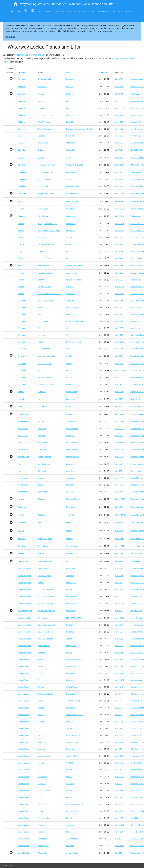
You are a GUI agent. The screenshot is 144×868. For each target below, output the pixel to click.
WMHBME (120, 342)
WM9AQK (119, 673)
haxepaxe (70, 436)
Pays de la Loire (44, 287)
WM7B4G (119, 335)
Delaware (42, 687)
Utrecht (41, 478)
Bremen (41, 328)
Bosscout (70, 492)
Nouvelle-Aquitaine (45, 273)
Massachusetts (44, 756)
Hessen (41, 342)
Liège (40, 101)
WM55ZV (119, 742)
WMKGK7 (119, 471)
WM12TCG (120, 101)
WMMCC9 (120, 603)
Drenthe (41, 422)
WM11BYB (120, 666)
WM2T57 (119, 735)
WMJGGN (119, 224)
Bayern (40, 307)
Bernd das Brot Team (75, 321)
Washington (42, 839)
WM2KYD (119, 143)
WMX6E (119, 307)
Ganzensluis (136, 471)
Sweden (21, 546)
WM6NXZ (119, 687)
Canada (21, 129)
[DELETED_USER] (74, 618)
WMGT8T (119, 399)
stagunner (70, 143)
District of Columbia (46, 694)
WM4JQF (119, 708)
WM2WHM (120, 618)
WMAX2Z (119, 179)
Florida (40, 701)
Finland (21, 209)
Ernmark (70, 790)
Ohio (39, 797)
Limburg (41, 108)
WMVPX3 (119, 728)
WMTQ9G (119, 237)
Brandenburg (43, 321)
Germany (22, 301)
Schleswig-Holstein (45, 384)
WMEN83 (119, 172)
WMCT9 (119, 749)
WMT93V (119, 258)
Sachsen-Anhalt (44, 377)
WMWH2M (120, 659)
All (40, 11)
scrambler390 (72, 742)
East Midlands (43, 569)
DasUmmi (70, 314)
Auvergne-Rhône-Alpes (47, 224)
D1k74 (69, 377)
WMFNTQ (119, 231)
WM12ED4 (120, 108)
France (21, 224)
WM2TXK (119, 576)
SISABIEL (70, 294)
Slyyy (69, 158)
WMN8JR (119, 804)
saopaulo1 (71, 666)
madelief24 (71, 471)
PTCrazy (70, 784)
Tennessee (42, 825)
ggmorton (70, 825)
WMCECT (119, 158)
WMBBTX (119, 251)
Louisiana (42, 742)
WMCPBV (119, 777)
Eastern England (44, 576)
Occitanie (41, 280)
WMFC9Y (119, 632)
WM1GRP (119, 625)
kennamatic (71, 583)
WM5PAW (119, 846)
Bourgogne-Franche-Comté (49, 231)
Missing (129, 11)
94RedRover (72, 687)
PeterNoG (70, 136)
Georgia (41, 708)
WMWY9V (120, 287)
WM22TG (119, 763)
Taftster (69, 639)
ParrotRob (71, 694)
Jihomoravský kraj (45, 172)
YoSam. (70, 728)
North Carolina (44, 790)
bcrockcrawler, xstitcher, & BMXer (80, 129)
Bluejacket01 (72, 811)
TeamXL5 (70, 576)
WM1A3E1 (120, 825)
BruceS (69, 770)
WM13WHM (120, 422)
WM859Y (119, 349)
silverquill (70, 846)
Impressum (7, 865)
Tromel (69, 237)
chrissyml (70, 680)
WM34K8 (119, 646)
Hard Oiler (71, 569)
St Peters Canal (137, 143)
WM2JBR (119, 722)
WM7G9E (119, 328)
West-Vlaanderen (45, 122)
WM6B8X (119, 244)
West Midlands (44, 646)
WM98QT (119, 485)
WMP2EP (119, 449)
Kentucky (41, 735)
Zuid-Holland (43, 492)
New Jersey (42, 777)
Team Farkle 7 (72, 756)
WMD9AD (119, 314)
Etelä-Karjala (43, 209)
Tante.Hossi (71, 301)
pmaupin (70, 258)
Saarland (41, 370)
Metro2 (69, 777)
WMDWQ (119, 639)
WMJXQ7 (119, 273)
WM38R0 (119, 464)
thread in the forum (123, 31)
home (15, 4)
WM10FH (119, 701)
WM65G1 (119, 818)
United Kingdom (25, 569)
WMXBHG (120, 294)
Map (92, 11)
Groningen (42, 449)
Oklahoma (42, 804)
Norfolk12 (70, 632)
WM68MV (119, 186)
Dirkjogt (69, 87)
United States (24, 659)
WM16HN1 (120, 589)
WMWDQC (120, 384)
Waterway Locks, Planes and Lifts (30, 55)
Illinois (40, 715)
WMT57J (119, 364)
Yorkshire (41, 653)
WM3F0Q (119, 583)
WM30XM (119, 436)
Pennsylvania (43, 818)
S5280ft (70, 763)
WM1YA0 (119, 492)
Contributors (63, 11)
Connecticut (43, 680)
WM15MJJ (120, 429)
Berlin (40, 314)
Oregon (41, 811)
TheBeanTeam (72, 839)
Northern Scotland (45, 603)
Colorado (41, 673)
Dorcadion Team (73, 186)
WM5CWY (120, 756)
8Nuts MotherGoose (75, 715)
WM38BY (119, 129)
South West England (46, 625)
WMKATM (119, 301)
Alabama (41, 659)
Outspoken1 (71, 673)
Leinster (41, 399)
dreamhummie (72, 429)
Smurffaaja (71, 209)
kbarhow (70, 722)
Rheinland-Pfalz (44, 364)
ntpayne (70, 370)
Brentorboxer (72, 625)
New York (42, 784)
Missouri (41, 770)
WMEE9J (119, 280)
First (48, 11)
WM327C (119, 596)
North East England (46, 589)
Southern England (45, 632)
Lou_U (69, 818)
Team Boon (71, 422)
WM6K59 (119, 122)
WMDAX (119, 569)
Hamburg (41, 335)
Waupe (69, 179)
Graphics (103, 11)
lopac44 (70, 122)
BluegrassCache (73, 735)
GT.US (69, 797)
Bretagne (41, 237)
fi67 (68, 251)
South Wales (43, 618)
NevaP (69, 832)
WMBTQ (119, 839)
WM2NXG (119, 115)
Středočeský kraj (44, 179)
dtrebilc (69, 589)
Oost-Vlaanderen (45, 115)
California (42, 666)
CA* (68, 328)
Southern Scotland (45, 639)
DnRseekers (71, 603)
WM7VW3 (119, 478)
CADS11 (70, 287)
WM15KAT (120, 680)
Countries (80, 11)
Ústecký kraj (43, 186)
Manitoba (41, 136)
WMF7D (119, 715)
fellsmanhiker (72, 596)
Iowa (39, 728)
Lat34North (71, 708)
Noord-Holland (44, 464)
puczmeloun (71, 172)
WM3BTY (119, 321)
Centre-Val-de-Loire (46, 244)
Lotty (68, 101)
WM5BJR (119, 790)
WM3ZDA (119, 832)
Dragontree (71, 646)
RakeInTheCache (74, 280)
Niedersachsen (44, 349)
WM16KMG (120, 370)
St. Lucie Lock (136, 701)
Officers (117, 11)
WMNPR (119, 784)
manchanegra (72, 307)
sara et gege (71, 273)
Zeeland (41, 485)
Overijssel (42, 471)
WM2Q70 (119, 136)
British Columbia (44, 129)
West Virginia (43, 846)
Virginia (41, 832)
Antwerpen (42, 87)
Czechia (21, 172)
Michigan (41, 763)
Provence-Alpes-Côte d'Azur (49, 294)
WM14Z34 (120, 546)
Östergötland (43, 546)
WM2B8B (119, 797)
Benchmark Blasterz (75, 659)
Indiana (41, 722)
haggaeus (70, 399)
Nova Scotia (43, 143)
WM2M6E (119, 87)
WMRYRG (120, 442)
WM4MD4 (119, 811)
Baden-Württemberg (46, 301)
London (41, 583)
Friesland (41, 436)
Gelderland (42, 442)
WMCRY (119, 694)
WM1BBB (119, 770)
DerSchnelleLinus (74, 342)
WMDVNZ (119, 377)
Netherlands (23, 422)
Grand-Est (42, 251)
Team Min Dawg (73, 701)
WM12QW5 (120, 209)
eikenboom (71, 224)
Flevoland (42, 429)
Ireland (21, 399)
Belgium (21, 87)
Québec (41, 158)
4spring (69, 364)
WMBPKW (120, 653)
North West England (46, 596)
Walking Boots (72, 546)
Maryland (41, 749)
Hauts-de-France (45, 258)
